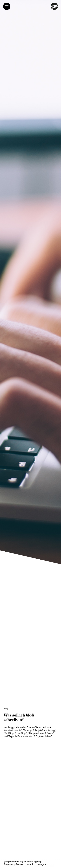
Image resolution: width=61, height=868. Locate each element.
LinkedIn (30, 864)
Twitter (20, 864)
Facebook (9, 864)
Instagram (42, 864)
